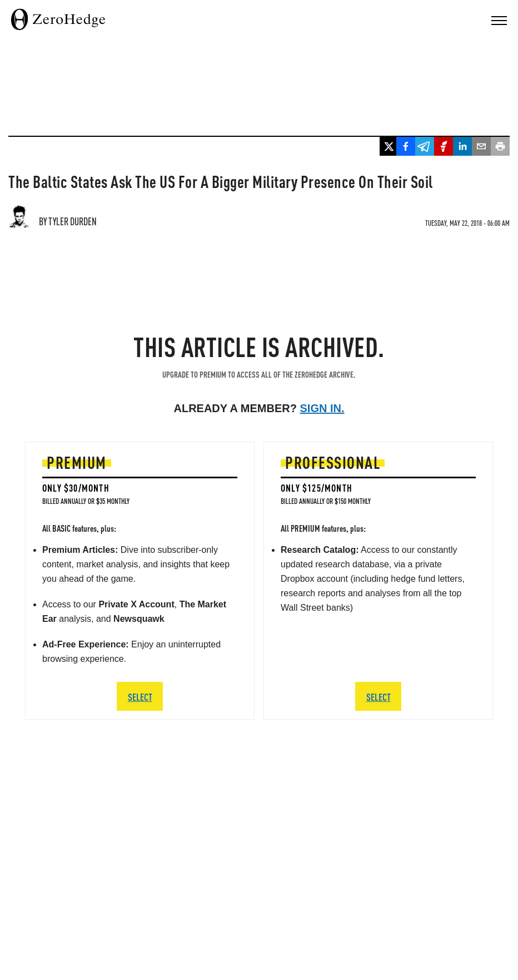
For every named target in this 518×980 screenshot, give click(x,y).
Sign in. (322, 408)
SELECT (140, 697)
